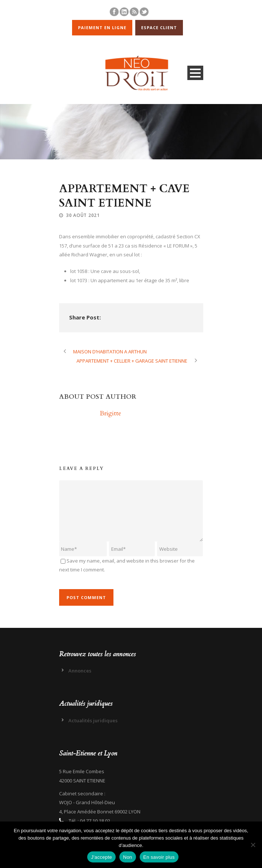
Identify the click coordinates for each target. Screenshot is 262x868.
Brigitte (110, 413)
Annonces (80, 671)
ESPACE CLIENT (159, 27)
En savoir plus (159, 857)
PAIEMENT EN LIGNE (102, 27)
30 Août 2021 (83, 215)
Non (128, 857)
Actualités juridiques (93, 720)
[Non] (253, 845)
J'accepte (101, 857)
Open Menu (195, 73)
